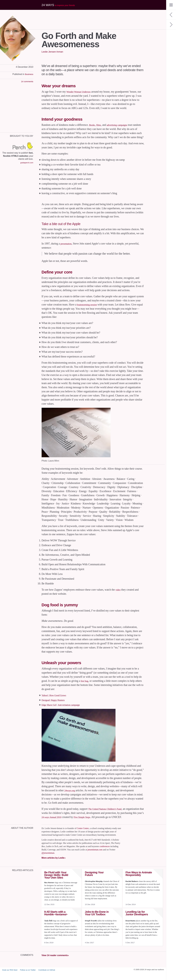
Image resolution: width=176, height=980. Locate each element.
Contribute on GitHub (47, 978)
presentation (67, 248)
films (100, 125)
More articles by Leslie (53, 866)
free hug (85, 685)
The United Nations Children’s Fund (108, 813)
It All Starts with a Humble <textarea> (56, 921)
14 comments (27, 81)
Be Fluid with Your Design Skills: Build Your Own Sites (56, 883)
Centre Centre (83, 836)
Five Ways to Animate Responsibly (139, 882)
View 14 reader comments (55, 964)
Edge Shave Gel (50, 709)
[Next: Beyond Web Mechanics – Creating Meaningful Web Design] (171, 25)
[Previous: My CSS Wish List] (171, 15)
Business (29, 74)
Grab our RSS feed (10, 978)
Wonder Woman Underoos (81, 92)
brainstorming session (89, 309)
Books (93, 125)
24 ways (60, 5)
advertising (114, 125)
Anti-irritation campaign (73, 709)
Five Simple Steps (111, 821)
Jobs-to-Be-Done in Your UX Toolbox (97, 921)
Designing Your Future (94, 882)
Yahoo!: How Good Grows (56, 699)
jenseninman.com (95, 858)
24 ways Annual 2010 (77, 821)
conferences (105, 855)
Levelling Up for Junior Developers (137, 921)
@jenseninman (48, 861)
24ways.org (70, 794)
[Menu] (171, 5)
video (118, 594)
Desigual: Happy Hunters (55, 704)
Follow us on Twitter (28, 978)
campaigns (127, 125)
